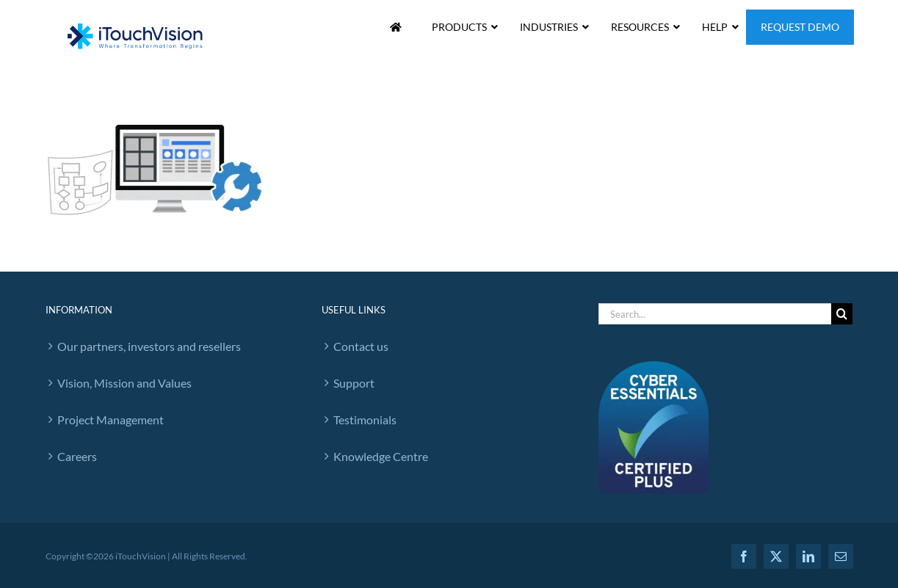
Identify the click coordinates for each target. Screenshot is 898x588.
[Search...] (715, 314)
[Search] (842, 314)
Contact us (361, 346)
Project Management (111, 420)
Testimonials (365, 420)
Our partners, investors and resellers (149, 346)
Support (354, 383)
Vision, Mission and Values (124, 383)
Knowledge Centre (381, 456)
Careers (77, 456)
